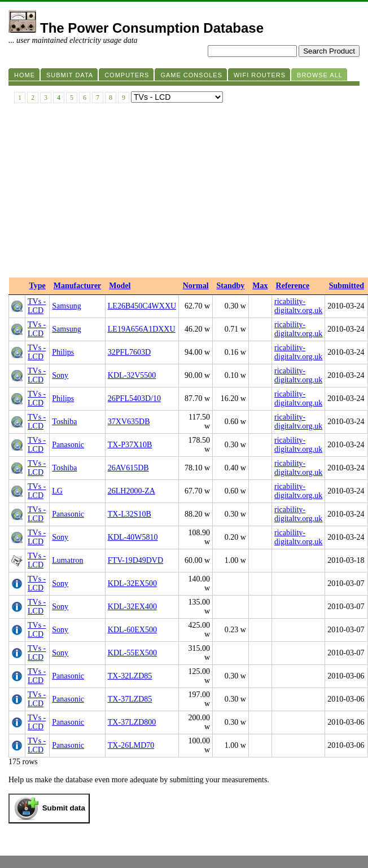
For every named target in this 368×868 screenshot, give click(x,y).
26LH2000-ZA (132, 491)
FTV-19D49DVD (135, 560)
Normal (196, 286)
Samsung (66, 306)
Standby (231, 286)
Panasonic (68, 445)
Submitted (347, 286)
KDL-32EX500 (132, 583)
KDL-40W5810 (133, 537)
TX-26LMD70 (131, 745)
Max (260, 286)
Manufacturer (78, 286)
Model (120, 286)
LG (57, 491)
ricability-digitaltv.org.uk (298, 306)
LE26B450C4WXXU (142, 306)
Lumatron (67, 560)
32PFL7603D (129, 352)
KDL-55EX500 (132, 653)
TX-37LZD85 (130, 699)
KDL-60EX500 (132, 630)
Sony (60, 375)
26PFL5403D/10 (134, 398)
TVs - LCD (37, 306)
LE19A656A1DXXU (142, 329)
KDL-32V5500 (132, 375)
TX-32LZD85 (130, 676)
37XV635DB (129, 422)
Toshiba (64, 422)
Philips (63, 352)
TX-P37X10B (130, 445)
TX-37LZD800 (132, 722)
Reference (293, 286)
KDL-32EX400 (132, 607)
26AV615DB (128, 468)
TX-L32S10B (130, 514)
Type (38, 286)
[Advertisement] (184, 193)
